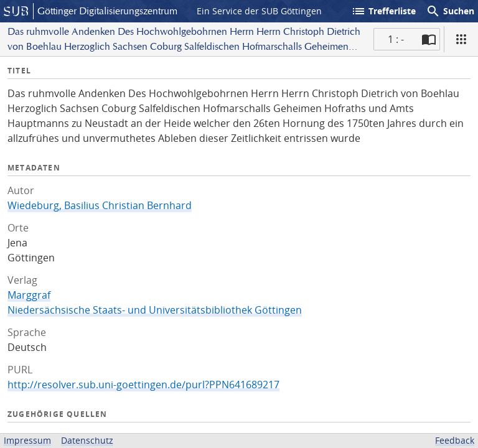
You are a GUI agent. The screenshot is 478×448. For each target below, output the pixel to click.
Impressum (27, 440)
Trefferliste (383, 11)
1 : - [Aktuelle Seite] (396, 39)
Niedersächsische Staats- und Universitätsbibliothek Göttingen (155, 310)
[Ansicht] (461, 39)
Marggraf (29, 295)
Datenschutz (87, 440)
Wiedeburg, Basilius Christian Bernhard (100, 205)
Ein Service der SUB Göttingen (259, 11)
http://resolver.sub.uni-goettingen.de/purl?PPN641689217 (143, 385)
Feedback (455, 440)
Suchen (450, 11)
